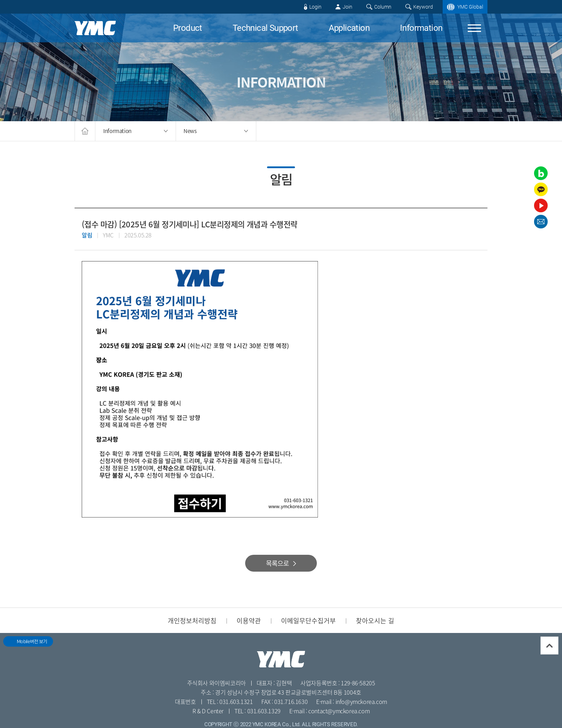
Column (383, 7)
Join (347, 7)
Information (421, 28)
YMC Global (470, 7)
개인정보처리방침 (192, 620)
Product (188, 28)
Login (315, 7)
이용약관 (249, 620)
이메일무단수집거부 (308, 620)
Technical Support (265, 28)
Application (349, 28)
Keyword (423, 7)
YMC (95, 28)
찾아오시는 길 (375, 620)
